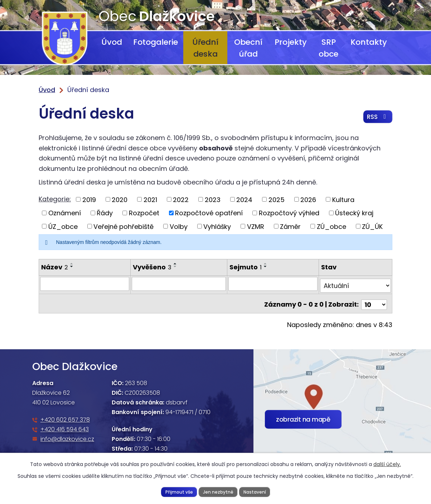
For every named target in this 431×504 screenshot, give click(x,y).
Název (55, 267)
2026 (308, 199)
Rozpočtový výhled (289, 213)
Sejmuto (246, 267)
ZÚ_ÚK (372, 226)
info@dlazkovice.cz (67, 435)
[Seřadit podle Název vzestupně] (72, 264)
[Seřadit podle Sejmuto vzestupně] (266, 264)
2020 (120, 199)
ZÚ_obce (331, 226)
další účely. (387, 464)
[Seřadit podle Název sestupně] (72, 267)
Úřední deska (205, 48)
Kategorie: (55, 199)
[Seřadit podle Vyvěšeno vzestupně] (175, 264)
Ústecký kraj (354, 213)
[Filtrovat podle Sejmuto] (273, 284)
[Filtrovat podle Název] (84, 284)
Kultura (343, 199)
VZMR (256, 226)
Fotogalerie (156, 42)
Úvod (112, 42)
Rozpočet (144, 213)
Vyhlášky (217, 226)
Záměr (290, 226)
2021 (150, 199)
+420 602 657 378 (65, 416)
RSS (377, 118)
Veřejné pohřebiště (124, 226)
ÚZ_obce (63, 226)
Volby (179, 226)
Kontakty (369, 42)
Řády (105, 213)
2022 (181, 199)
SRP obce (328, 48)
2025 (277, 199)
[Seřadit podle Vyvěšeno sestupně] (175, 267)
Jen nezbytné (218, 491)
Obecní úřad (248, 48)
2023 (213, 199)
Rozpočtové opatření (209, 213)
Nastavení (256, 491)
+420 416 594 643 (65, 425)
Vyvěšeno (152, 267)
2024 (244, 199)
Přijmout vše (178, 491)
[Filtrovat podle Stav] (355, 284)
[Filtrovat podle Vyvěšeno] (179, 284)
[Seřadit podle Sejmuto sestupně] (266, 267)
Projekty (291, 42)
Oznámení (65, 213)
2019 (89, 199)
